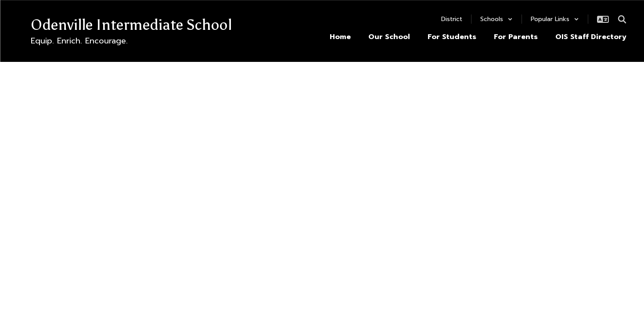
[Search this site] (622, 19)
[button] (496, 19)
